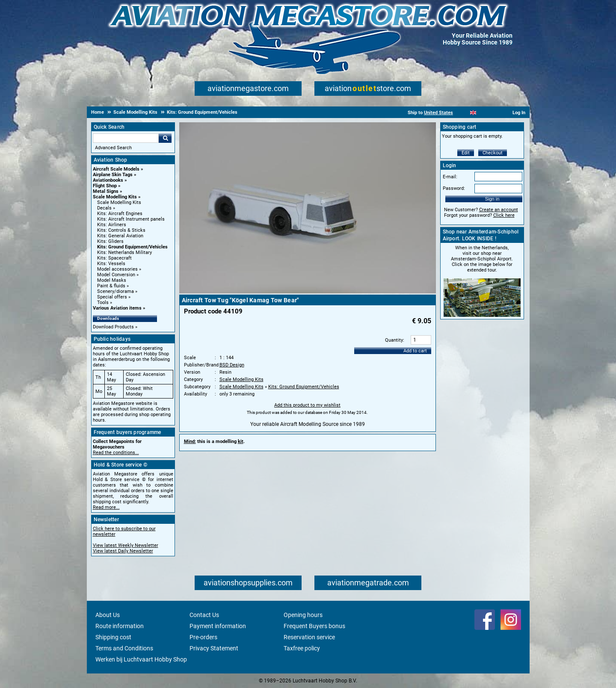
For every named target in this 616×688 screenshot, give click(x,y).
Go (165, 138)
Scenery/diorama (115, 291)
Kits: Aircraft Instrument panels (131, 219)
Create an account (499, 210)
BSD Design (232, 365)
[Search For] (126, 138)
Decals (104, 208)
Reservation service (309, 637)
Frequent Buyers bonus (314, 626)
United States (438, 113)
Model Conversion (116, 275)
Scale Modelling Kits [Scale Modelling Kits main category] (119, 202)
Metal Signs (106, 191)
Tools (103, 303)
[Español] (484, 113)
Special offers (112, 297)
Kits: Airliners (112, 225)
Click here (504, 215)
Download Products (113, 327)
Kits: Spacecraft (114, 258)
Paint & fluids (111, 286)
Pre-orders (203, 637)
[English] (473, 113)
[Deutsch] (494, 113)
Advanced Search (113, 148)
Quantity (394, 340)
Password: (454, 188)
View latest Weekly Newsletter (126, 545)
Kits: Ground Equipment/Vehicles (132, 247)
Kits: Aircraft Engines (120, 214)
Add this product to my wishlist (307, 405)
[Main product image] (308, 292)
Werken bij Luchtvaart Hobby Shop (141, 659)
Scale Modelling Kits (115, 197)
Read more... (106, 507)
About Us (108, 615)
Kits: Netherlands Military (124, 252)
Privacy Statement (214, 648)
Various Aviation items (117, 308)
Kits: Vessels (111, 264)
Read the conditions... (116, 453)
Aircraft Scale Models (116, 169)
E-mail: (450, 177)
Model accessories (117, 269)
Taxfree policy (302, 648)
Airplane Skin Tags (113, 175)
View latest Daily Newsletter (123, 551)
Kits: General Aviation (120, 236)
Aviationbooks (108, 180)
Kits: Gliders (110, 241)
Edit (466, 153)
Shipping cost (113, 637)
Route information (120, 626)
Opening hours (303, 615)
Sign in (492, 199)
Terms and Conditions (124, 648)
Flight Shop (105, 186)
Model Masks (112, 280)
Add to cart (415, 351)
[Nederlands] (463, 113)
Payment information (218, 626)
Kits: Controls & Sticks (121, 230)
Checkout (493, 153)
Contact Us (204, 615)
